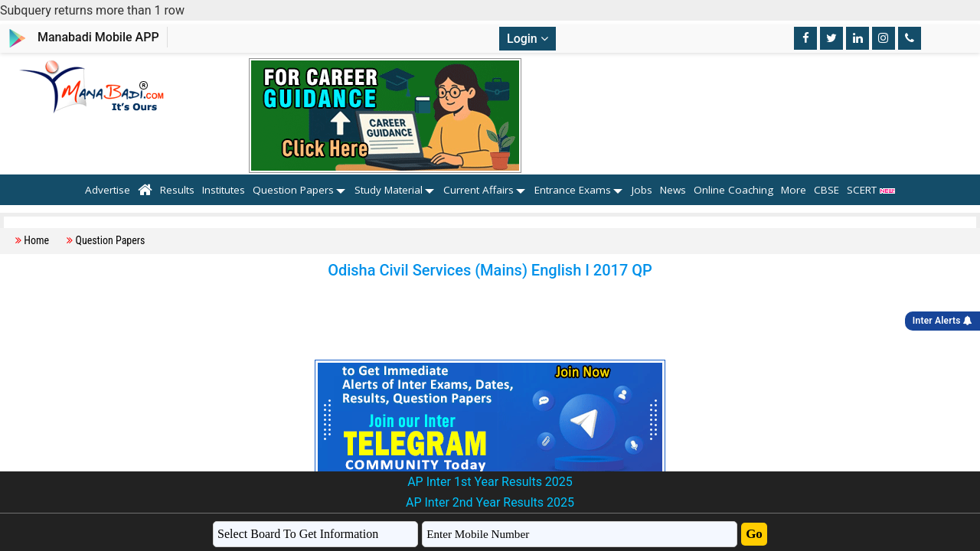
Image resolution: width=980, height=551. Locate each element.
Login (528, 39)
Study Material (389, 190)
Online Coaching (733, 190)
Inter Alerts (942, 321)
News (673, 190)
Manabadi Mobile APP (98, 37)
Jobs (642, 190)
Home (36, 240)
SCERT (871, 190)
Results (177, 190)
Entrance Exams (573, 190)
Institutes (224, 190)
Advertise (108, 190)
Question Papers (293, 190)
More (794, 190)
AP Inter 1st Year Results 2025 (490, 482)
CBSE (826, 190)
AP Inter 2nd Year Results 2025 (490, 502)
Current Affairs (479, 190)
